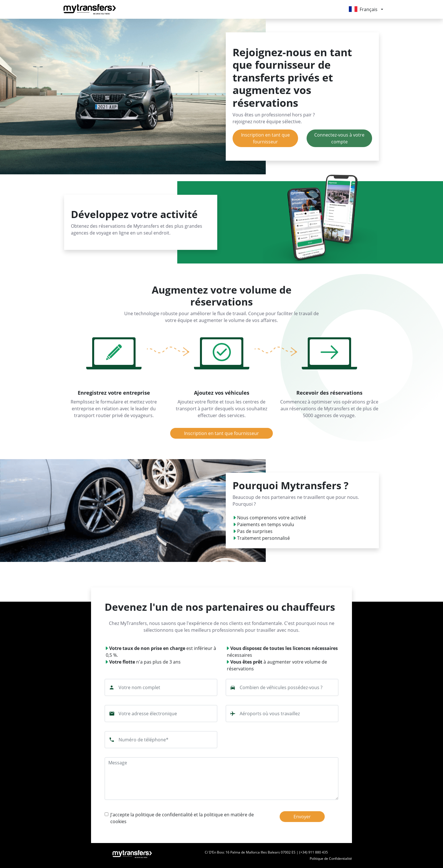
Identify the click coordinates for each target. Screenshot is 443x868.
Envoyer (302, 817)
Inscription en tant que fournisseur (265, 138)
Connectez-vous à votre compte (339, 138)
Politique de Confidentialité (331, 858)
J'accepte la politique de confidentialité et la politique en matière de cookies (182, 818)
